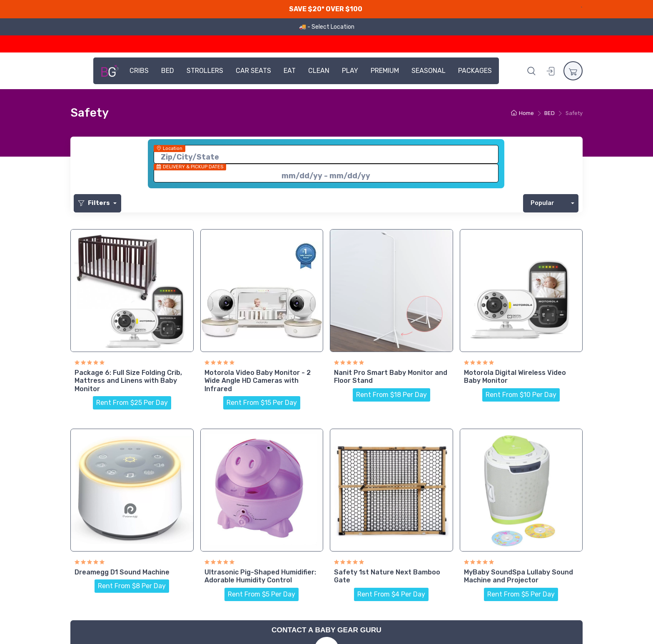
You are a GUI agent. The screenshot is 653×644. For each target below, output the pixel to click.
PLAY (350, 71)
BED (168, 71)
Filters (95, 203)
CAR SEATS (253, 71)
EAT (290, 71)
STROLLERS (205, 71)
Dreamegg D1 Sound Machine (122, 572)
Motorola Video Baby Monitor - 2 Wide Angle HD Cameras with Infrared (258, 381)
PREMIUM (385, 71)
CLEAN (319, 71)
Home (522, 113)
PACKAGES (475, 71)
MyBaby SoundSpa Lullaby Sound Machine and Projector (518, 576)
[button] (531, 71)
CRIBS (139, 71)
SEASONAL (429, 71)
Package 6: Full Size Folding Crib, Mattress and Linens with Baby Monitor (128, 381)
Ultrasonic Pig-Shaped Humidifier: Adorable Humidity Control (260, 576)
